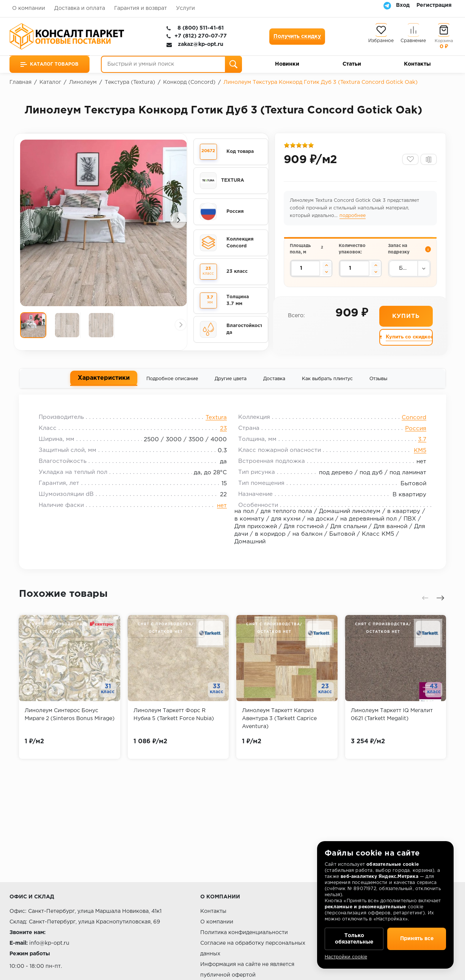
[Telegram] (387, 5)
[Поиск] (233, 64)
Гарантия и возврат (141, 8)
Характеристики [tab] (104, 379)
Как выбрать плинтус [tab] (327, 380)
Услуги (185, 8)
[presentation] (32, 220)
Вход (403, 5)
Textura (216, 419)
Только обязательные (354, 938)
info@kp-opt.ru (49, 943)
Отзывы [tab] (378, 380)
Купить (406, 316)
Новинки (287, 64)
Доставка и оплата (80, 8)
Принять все (417, 938)
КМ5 (419, 452)
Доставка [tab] (274, 380)
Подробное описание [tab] (172, 380)
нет (222, 507)
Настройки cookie (346, 957)
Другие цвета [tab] (231, 380)
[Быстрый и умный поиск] (171, 64)
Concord (413, 419)
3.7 (421, 441)
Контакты (417, 64)
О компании (29, 8)
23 (223, 430)
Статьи (352, 64)
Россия (415, 430)
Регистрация (434, 5)
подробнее (353, 216)
